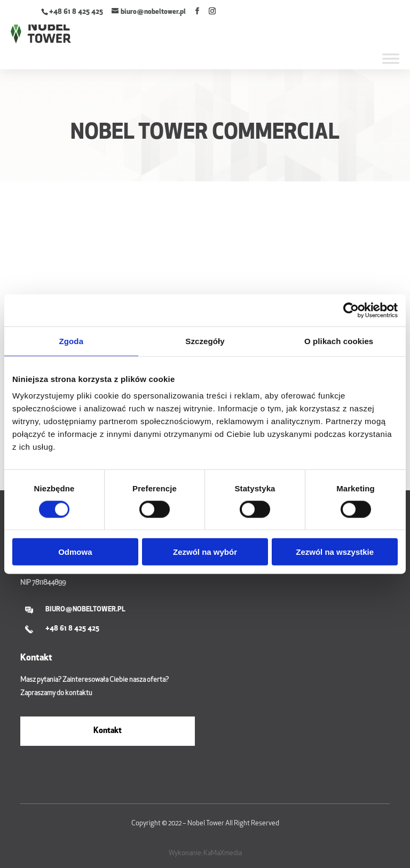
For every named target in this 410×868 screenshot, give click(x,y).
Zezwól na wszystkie (335, 552)
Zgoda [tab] (72, 341)
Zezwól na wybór (205, 552)
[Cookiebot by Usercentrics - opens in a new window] (351, 310)
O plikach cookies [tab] (339, 341)
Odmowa (75, 552)
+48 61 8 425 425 (76, 12)
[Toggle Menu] (391, 58)
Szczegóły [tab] (205, 341)
